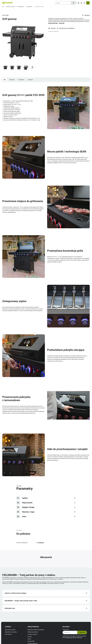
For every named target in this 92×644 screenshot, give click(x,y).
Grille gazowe (29, 7)
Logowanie (81, 634)
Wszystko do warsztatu (12, 634)
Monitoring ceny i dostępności (66, 28)
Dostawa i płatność (33, 636)
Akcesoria (31, 80)
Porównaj (52, 28)
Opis (5, 80)
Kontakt (30, 638)
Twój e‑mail (65, 631)
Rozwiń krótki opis (53, 23)
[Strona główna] (3, 7)
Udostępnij (86, 15)
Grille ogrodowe (21, 7)
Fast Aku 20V (9, 636)
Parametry (12, 80)
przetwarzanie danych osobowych (74, 639)
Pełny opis (62, 23)
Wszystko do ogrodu (10, 7)
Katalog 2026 (32, 643)
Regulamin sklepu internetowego (37, 631)
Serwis (30, 641)
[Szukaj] (73, 3)
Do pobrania (22, 80)
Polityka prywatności (34, 634)
